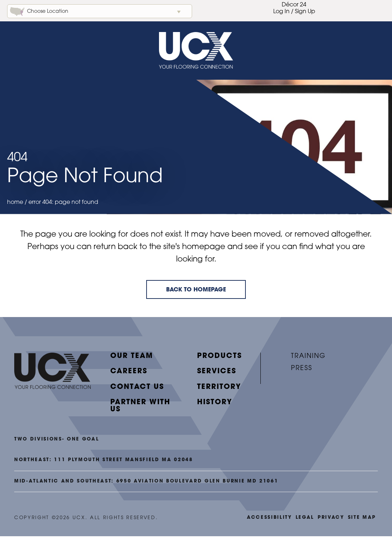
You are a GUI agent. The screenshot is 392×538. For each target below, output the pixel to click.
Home (15, 205)
